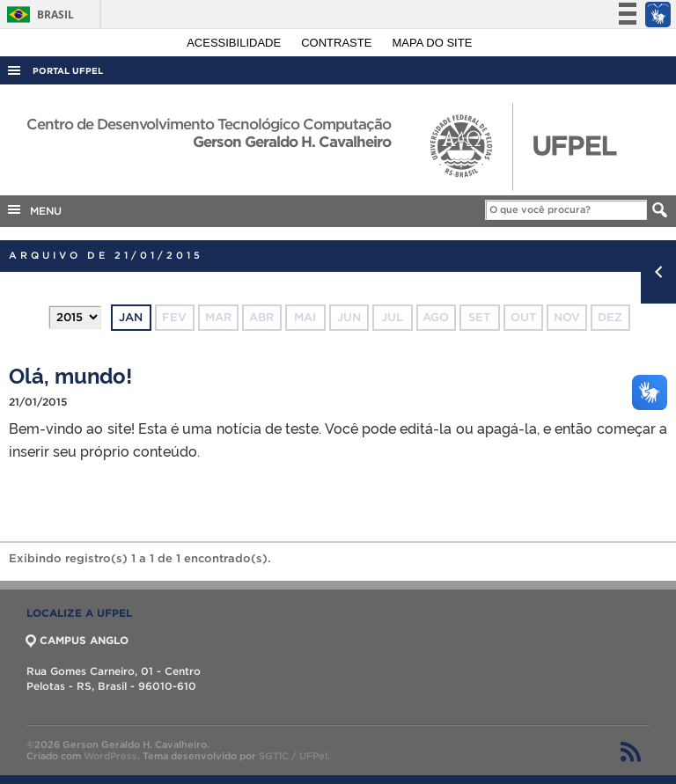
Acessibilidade (235, 43)
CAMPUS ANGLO (77, 640)
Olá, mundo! (70, 374)
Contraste (338, 43)
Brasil (37, 15)
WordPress (110, 756)
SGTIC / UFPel (293, 756)
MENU (33, 209)
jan (131, 317)
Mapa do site (433, 43)
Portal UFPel (68, 71)
